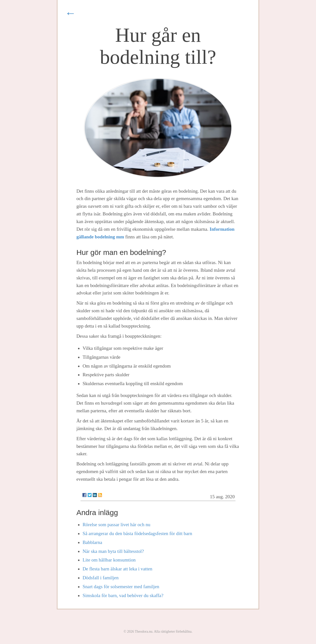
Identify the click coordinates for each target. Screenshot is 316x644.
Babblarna (92, 542)
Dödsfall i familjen (100, 578)
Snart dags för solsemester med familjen (121, 587)
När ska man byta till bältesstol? (113, 551)
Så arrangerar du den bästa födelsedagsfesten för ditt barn (137, 533)
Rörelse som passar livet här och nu (116, 525)
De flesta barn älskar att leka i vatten (117, 569)
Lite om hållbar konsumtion (109, 560)
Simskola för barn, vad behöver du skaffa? (123, 595)
